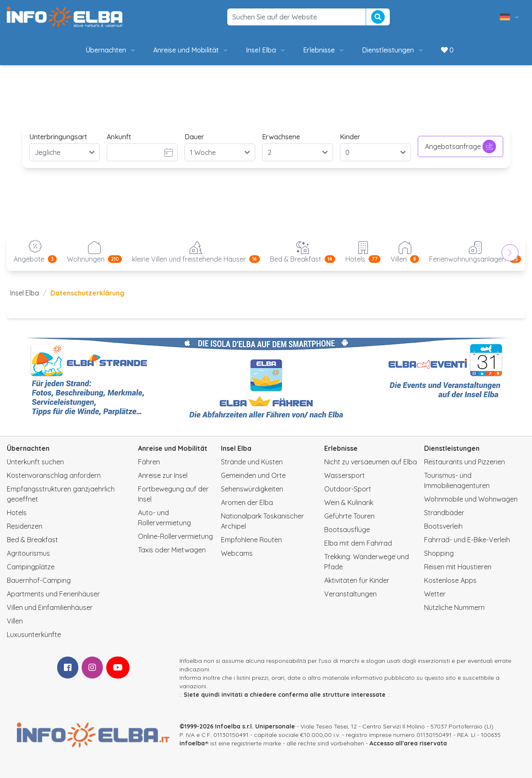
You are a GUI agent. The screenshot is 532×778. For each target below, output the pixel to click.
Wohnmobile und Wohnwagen (471, 499)
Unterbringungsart (58, 137)
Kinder (350, 137)
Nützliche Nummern (454, 607)
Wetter (435, 594)
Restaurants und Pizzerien (464, 462)
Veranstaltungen (350, 594)
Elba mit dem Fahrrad (358, 543)
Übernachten (111, 50)
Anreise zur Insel (163, 475)
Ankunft (119, 137)
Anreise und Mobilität (191, 50)
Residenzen (25, 526)
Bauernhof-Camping (39, 580)
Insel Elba (266, 50)
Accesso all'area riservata (408, 743)
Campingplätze (31, 567)
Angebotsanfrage (460, 146)
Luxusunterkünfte (34, 635)
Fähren (149, 462)
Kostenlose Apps (450, 580)
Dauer (194, 137)
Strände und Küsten (252, 462)
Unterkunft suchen (35, 462)
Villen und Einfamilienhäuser (50, 607)
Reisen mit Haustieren (458, 567)
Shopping (439, 553)
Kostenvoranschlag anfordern (54, 475)
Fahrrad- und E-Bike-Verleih (467, 540)
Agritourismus (28, 553)
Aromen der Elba (247, 502)
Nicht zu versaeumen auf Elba (371, 462)
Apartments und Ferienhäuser (53, 594)
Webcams (237, 553)
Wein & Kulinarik (349, 502)
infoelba (192, 743)
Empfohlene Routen (251, 540)
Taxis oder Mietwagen (172, 550)
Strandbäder (444, 513)
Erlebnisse (324, 50)
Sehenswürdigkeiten (252, 489)
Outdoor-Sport (348, 489)
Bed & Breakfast (32, 540)
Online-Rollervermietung (175, 536)
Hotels (17, 513)
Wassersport (345, 475)
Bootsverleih (443, 526)
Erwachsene (281, 137)
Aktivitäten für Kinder (357, 580)
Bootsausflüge (347, 530)
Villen (15, 621)
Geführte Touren (349, 516)
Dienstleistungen (393, 50)
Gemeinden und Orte (253, 475)
